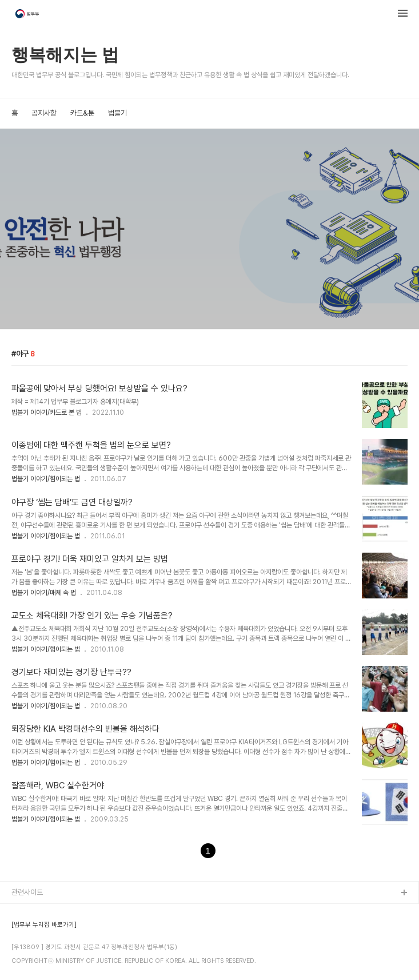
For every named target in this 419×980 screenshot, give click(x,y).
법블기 (117, 113)
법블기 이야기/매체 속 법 (44, 593)
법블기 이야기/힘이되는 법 (46, 479)
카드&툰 (82, 113)
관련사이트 (27, 892)
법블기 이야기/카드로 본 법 (47, 412)
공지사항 (44, 113)
